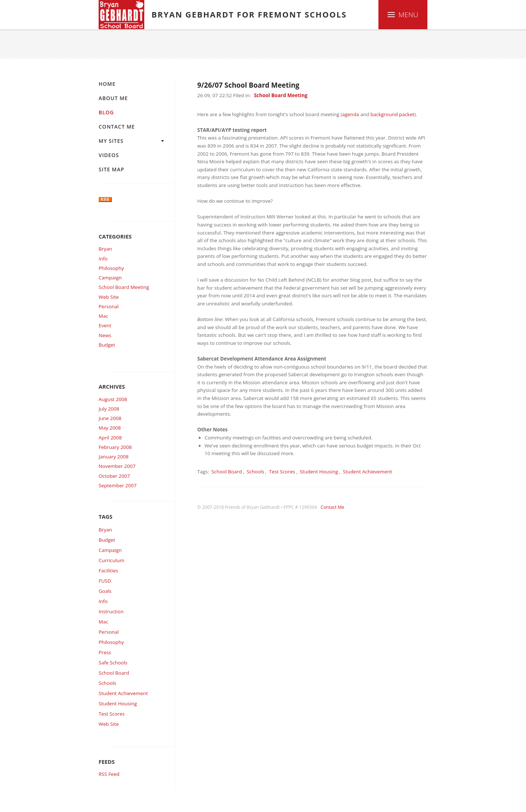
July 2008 (109, 409)
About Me (113, 98)
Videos (109, 155)
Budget (107, 345)
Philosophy (111, 268)
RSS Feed (109, 774)
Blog (132, 44)
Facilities (108, 571)
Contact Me (117, 127)
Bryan (105, 249)
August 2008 (113, 399)
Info (103, 259)
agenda (350, 114)
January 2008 (114, 457)
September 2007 (118, 485)
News (105, 335)
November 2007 (117, 466)
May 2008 (110, 428)
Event (105, 325)
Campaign (110, 278)
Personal (109, 306)
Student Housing (118, 704)
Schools (107, 683)
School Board (114, 673)
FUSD (105, 581)
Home (107, 44)
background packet (392, 114)
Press (105, 652)
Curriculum (111, 560)
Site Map (111, 169)
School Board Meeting (124, 287)
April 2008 (110, 438)
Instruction (111, 611)
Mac (103, 316)
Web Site (109, 297)
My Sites (111, 141)
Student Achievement (123, 693)
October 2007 (114, 476)
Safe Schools (113, 663)
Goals (105, 591)
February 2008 (115, 447)
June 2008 (110, 418)
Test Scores (112, 714)
